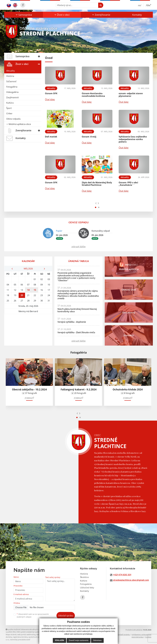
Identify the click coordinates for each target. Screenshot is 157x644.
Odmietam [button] (97, 640)
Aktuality (10, 71)
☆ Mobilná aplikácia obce (19, 124)
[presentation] (96, 203)
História (10, 76)
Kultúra (10, 103)
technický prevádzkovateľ (20, 640)
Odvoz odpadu (13, 119)
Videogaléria (12, 92)
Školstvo (84, 577)
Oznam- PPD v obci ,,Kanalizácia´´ (128, 184)
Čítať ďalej (50, 100)
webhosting (31, 634)
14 (28, 290)
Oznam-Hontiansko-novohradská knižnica (93, 95)
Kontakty (137, 15)
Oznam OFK (51, 93)
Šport (9, 108)
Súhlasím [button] (59, 640)
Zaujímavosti (13, 97)
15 (35, 290)
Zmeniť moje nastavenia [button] (79, 640)
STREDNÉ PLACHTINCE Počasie (28, 324)
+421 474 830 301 (122, 575)
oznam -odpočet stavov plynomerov (131, 95)
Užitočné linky (87, 588)
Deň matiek (51, 137)
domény (9, 637)
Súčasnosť (11, 81)
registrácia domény (20, 637)
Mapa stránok (11, 634)
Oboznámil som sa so (33, 615)
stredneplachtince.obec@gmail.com (131, 580)
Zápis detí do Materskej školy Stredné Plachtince (97, 184)
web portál (22, 634)
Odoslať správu (66, 616)
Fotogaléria (12, 87)
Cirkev (9, 113)
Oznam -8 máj (89, 137)
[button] (24, 15)
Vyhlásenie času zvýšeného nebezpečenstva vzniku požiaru (133, 139)
